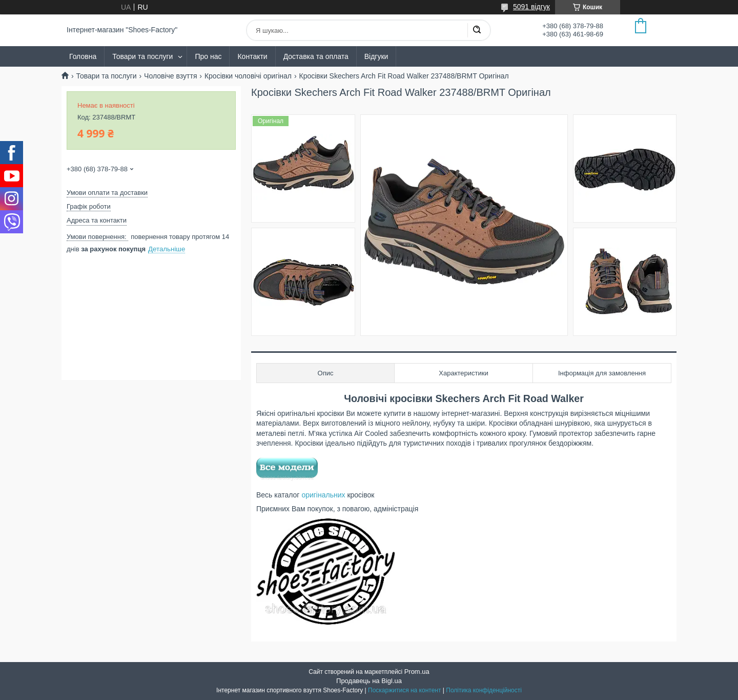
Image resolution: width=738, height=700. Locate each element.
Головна (83, 56)
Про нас (208, 56)
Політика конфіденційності (484, 690)
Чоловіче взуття (170, 76)
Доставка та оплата (316, 56)
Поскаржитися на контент (404, 690)
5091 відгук (531, 7)
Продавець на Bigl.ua (369, 681)
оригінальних (323, 495)
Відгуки (376, 56)
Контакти (252, 56)
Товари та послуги (142, 56)
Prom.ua (417, 672)
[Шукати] (477, 30)
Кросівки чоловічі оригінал (248, 76)
